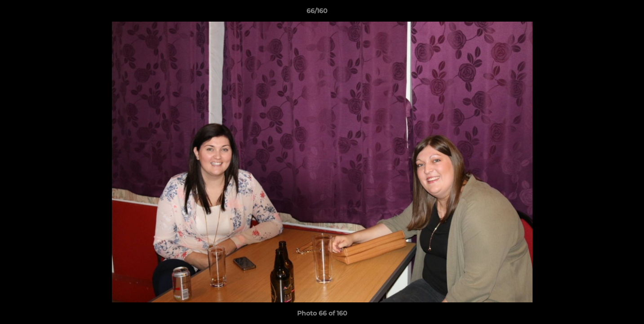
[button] (606, 13)
